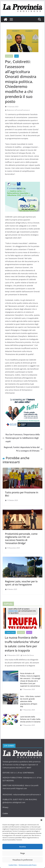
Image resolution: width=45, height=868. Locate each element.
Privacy (5, 807)
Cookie (5, 813)
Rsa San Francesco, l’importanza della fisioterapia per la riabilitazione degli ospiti (21, 438)
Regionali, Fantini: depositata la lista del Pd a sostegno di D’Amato (23, 449)
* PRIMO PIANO (10, 632)
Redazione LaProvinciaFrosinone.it (18, 110)
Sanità (29, 632)
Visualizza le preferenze (23, 860)
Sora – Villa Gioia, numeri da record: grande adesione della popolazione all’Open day (30, 701)
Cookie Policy (13, 865)
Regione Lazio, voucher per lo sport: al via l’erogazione (21, 583)
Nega (23, 853)
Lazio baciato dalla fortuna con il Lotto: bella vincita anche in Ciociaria (30, 719)
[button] (41, 820)
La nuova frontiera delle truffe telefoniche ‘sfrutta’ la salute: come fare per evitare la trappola (22, 644)
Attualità (9, 56)
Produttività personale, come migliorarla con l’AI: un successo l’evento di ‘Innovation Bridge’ (21, 538)
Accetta (23, 847)
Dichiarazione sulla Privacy (28, 865)
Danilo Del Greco (28, 655)
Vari (16, 56)
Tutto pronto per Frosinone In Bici (22, 494)
